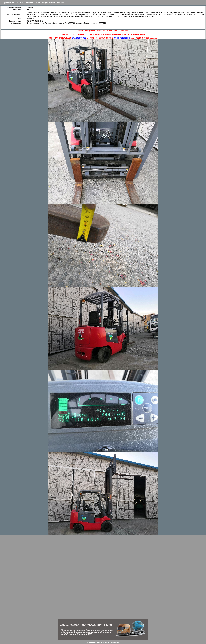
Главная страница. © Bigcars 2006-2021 (103, 642)
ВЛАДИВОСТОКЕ (79, 38)
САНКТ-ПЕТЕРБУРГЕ (122, 38)
